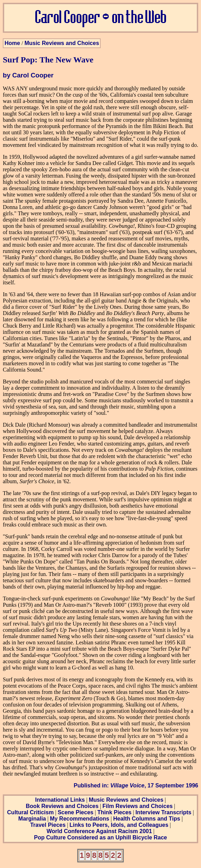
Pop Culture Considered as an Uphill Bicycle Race (100, 837)
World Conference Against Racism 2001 (99, 831)
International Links (60, 800)
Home (12, 43)
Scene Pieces (76, 812)
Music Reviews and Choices (62, 43)
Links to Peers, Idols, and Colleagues (119, 825)
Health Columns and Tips (147, 819)
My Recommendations (80, 819)
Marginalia (32, 819)
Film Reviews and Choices (138, 806)
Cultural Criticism (30, 812)
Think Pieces (114, 812)
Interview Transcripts (163, 812)
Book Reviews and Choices (62, 806)
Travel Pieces (48, 825)
